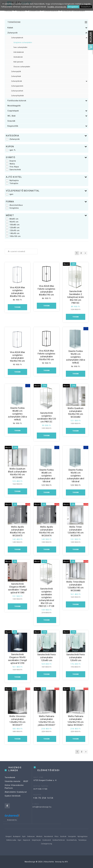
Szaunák (11, 121)
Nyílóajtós (12, 180)
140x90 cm (13, 233)
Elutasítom (86, 7)
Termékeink (10, 782)
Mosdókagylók (14, 106)
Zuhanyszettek (17, 91)
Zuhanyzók (35, 11)
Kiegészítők (47, 126)
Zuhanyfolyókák (17, 96)
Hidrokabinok (19, 52)
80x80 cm (12, 219)
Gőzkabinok (18, 57)
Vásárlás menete (13, 786)
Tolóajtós (12, 183)
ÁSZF (26, 786)
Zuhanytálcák (49, 81)
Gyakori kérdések (13, 800)
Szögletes (12, 208)
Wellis (10, 164)
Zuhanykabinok (51, 11)
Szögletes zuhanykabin (74, 11)
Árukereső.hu (12, 820)
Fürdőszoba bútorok (47, 101)
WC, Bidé (47, 116)
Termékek (21, 11)
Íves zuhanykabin (20, 47)
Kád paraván (18, 62)
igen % (11, 150)
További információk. (57, 7)
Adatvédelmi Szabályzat (16, 796)
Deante (11, 161)
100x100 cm (13, 236)
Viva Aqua (12, 167)
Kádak (47, 28)
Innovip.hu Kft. (62, 862)
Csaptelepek (47, 111)
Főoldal (9, 11)
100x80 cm (13, 225)
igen (10, 194)
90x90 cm (12, 222)
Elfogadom (73, 7)
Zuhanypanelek (17, 86)
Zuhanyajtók (16, 72)
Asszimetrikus (14, 205)
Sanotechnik (13, 170)
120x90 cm (13, 230)
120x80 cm (13, 228)
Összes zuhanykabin (22, 67)
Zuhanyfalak (16, 76)
